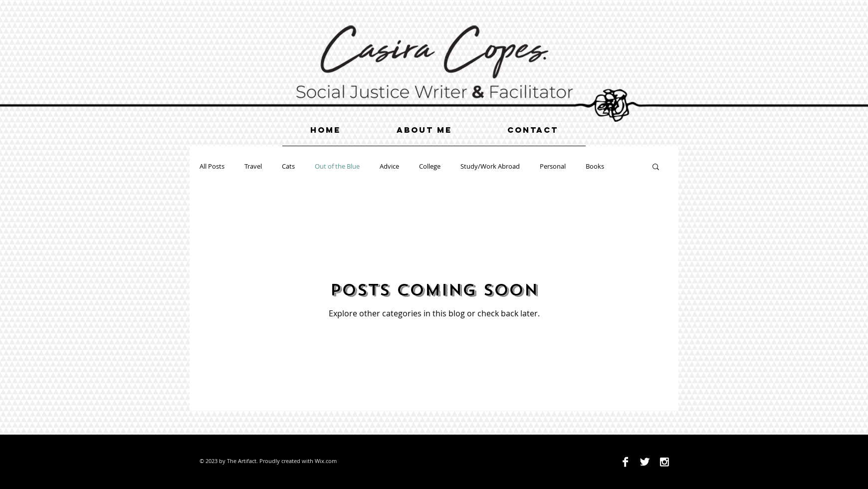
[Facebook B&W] (625, 462)
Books (595, 166)
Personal (553, 166)
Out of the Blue (337, 166)
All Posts (212, 166)
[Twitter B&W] (645, 462)
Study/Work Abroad (490, 166)
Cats (288, 166)
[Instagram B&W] (664, 462)
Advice (389, 166)
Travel (253, 166)
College (430, 166)
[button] (656, 167)
